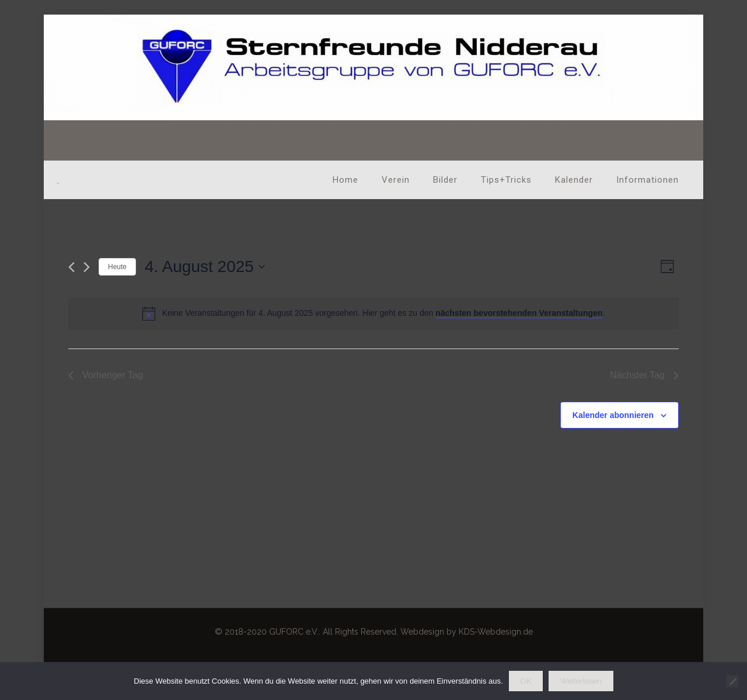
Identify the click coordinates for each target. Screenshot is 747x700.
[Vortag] (71, 267)
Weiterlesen (581, 681)
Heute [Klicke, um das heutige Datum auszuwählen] (117, 267)
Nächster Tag (644, 375)
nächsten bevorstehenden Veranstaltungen (519, 313)
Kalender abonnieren (613, 415)
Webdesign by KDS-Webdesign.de (467, 632)
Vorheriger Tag (106, 375)
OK (526, 681)
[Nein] (732, 681)
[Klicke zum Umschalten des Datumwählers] (205, 267)
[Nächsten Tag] (87, 267)
